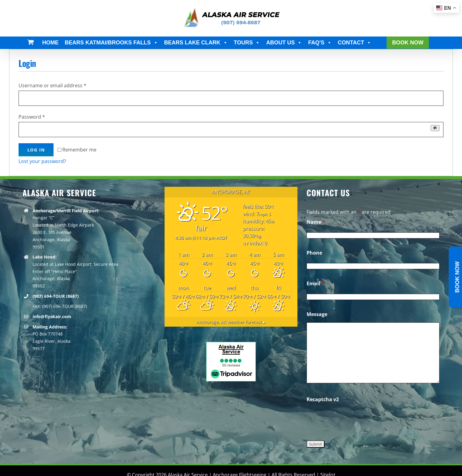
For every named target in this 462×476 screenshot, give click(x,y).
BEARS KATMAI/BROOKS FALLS (111, 43)
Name (316, 222)
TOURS (247, 43)
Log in (36, 150)
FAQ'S (320, 43)
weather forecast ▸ (231, 322)
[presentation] (353, 419)
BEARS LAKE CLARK (196, 43)
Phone (314, 253)
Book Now (457, 277)
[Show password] (435, 128)
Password (32, 117)
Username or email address (52, 85)
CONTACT (355, 43)
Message (319, 314)
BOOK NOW (408, 43)
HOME (50, 43)
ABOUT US (284, 43)
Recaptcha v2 (323, 399)
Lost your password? (42, 161)
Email (315, 283)
